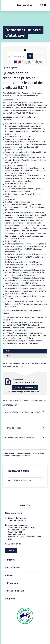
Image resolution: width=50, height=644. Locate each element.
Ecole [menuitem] (9, 575)
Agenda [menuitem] (10, 599)
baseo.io (27, 456)
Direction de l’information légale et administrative (24, 453)
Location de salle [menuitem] (15, 591)
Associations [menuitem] (13, 568)
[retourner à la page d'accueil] (24, 5)
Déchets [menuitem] (10, 560)
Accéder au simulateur (25, 388)
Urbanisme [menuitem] (12, 583)
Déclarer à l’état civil (20, 480)
